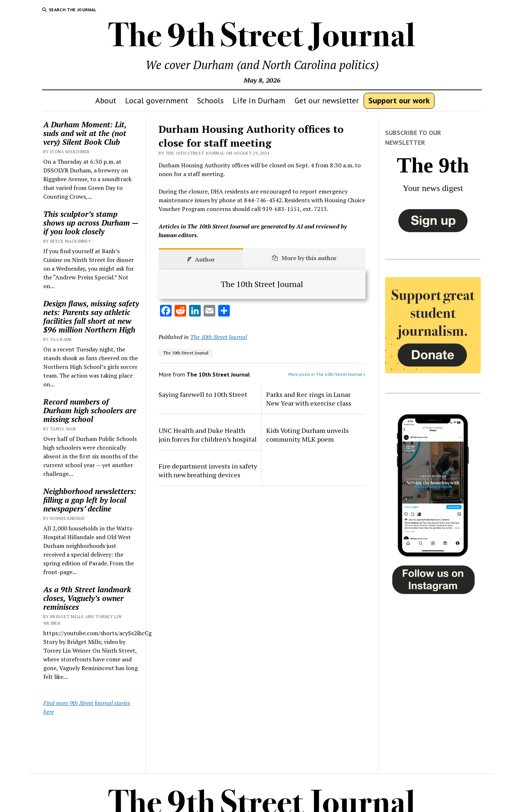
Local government (157, 100)
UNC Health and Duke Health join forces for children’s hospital (208, 435)
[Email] (209, 311)
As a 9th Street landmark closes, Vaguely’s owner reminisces (87, 598)
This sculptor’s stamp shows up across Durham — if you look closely (91, 223)
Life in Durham (259, 100)
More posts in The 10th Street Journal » (327, 374)
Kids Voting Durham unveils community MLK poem (307, 435)
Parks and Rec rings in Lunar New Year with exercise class (309, 399)
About (106, 100)
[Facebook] (166, 311)
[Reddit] (180, 311)
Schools (210, 100)
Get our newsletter (327, 100)
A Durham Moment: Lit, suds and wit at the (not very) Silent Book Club (85, 133)
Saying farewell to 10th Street (203, 394)
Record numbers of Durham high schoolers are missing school (90, 410)
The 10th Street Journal (219, 337)
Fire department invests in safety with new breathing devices (208, 470)
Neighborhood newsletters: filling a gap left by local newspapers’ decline (90, 500)
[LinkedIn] (195, 311)
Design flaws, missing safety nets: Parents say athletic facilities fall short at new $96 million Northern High (91, 317)
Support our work (399, 100)
